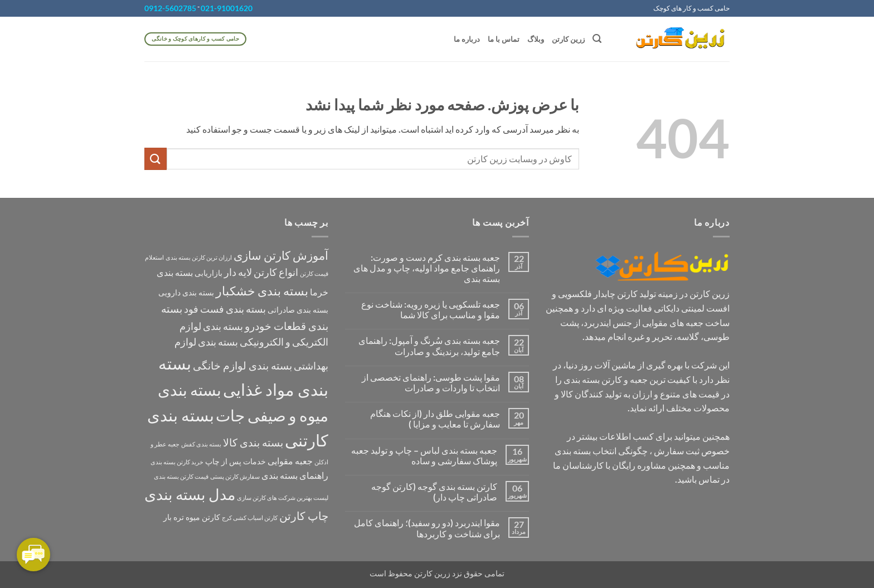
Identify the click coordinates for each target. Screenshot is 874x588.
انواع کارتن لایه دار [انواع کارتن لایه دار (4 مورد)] (261, 272)
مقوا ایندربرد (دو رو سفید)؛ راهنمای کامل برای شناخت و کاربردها (427, 528)
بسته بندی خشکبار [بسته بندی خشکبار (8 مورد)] (262, 291)
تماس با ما (504, 39)
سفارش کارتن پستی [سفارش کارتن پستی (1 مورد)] (235, 476)
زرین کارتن (568, 39)
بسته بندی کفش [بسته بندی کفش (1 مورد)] (201, 444)
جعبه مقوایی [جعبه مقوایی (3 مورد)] (290, 461)
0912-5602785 (170, 8)
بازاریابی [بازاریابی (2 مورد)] (208, 273)
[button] (597, 39)
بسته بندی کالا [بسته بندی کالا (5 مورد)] (253, 442)
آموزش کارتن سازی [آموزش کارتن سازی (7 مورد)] (281, 255)
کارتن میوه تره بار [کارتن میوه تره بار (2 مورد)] (192, 517)
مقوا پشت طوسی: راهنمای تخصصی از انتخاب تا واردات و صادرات (431, 382)
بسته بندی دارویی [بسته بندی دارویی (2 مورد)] (186, 292)
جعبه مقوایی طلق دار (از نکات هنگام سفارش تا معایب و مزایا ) (435, 419)
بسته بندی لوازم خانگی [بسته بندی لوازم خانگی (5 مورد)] (242, 365)
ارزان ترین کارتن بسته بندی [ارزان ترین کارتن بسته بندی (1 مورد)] (199, 257)
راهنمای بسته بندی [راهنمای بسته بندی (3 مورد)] (295, 475)
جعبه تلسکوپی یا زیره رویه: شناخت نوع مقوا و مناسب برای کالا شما (431, 309)
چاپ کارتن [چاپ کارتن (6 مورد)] (304, 516)
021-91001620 (227, 8)
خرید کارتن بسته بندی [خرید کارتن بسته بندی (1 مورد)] (177, 462)
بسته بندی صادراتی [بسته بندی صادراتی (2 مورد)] (298, 310)
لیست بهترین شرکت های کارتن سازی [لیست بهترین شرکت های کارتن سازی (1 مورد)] (283, 497)
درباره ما (467, 39)
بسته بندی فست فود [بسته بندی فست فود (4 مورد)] (225, 309)
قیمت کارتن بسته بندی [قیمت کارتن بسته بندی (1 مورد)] (181, 476)
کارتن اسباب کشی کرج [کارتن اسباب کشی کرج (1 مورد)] (250, 517)
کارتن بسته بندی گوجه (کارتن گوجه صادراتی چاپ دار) (434, 492)
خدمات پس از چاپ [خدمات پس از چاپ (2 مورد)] (236, 461)
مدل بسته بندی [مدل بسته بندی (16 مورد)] (190, 494)
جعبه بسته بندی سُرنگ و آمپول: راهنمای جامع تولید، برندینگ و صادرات (429, 346)
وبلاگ (536, 39)
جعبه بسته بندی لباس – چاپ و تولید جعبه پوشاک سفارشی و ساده (424, 455)
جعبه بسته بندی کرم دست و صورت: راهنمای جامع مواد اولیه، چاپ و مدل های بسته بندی (427, 268)
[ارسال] (156, 159)
